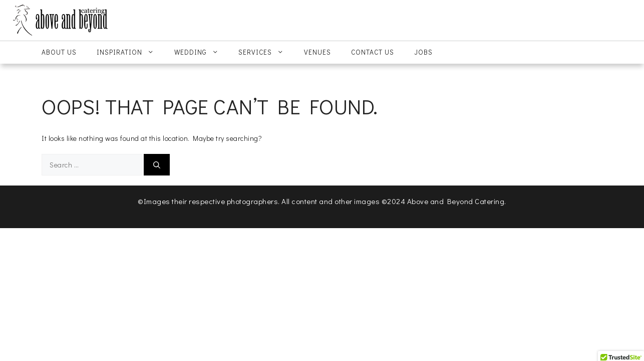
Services (266, 52)
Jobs (423, 52)
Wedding (202, 52)
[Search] (157, 165)
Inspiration (130, 52)
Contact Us (373, 52)
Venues (317, 52)
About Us (59, 52)
